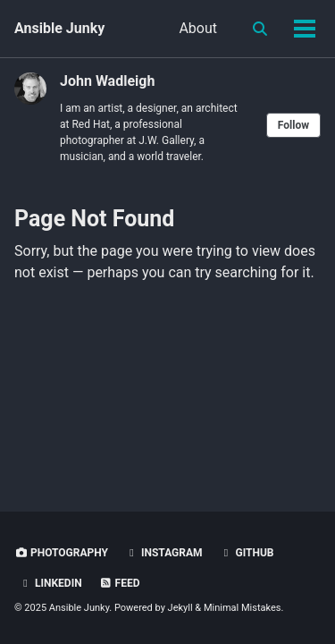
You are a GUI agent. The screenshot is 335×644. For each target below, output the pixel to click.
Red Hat (91, 124)
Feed (120, 583)
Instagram (164, 553)
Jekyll (180, 608)
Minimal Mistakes (243, 608)
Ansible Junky (59, 28)
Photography (61, 553)
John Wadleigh (107, 81)
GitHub (247, 553)
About (198, 28)
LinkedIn (50, 583)
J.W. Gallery (166, 140)
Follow (293, 125)
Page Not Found (94, 219)
